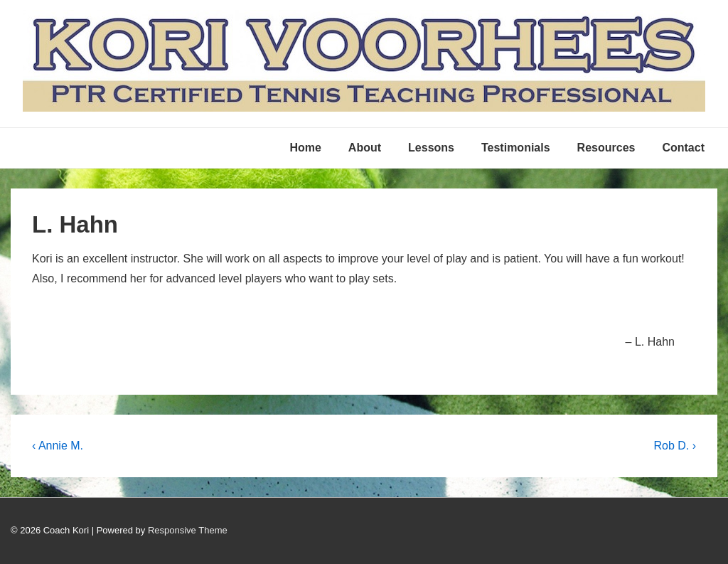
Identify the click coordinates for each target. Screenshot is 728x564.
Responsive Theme (188, 530)
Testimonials (516, 148)
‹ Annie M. (58, 446)
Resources (606, 148)
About (365, 148)
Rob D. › (675, 446)
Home (305, 148)
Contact (683, 148)
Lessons (431, 148)
